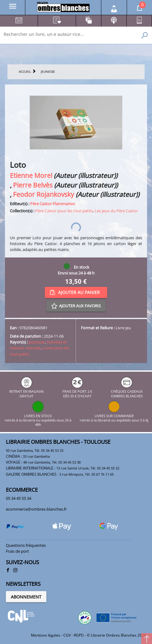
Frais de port (17, 551)
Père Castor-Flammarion (53, 204)
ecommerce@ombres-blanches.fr (36, 509)
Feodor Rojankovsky (44, 194)
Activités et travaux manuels (38, 345)
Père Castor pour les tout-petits (64, 211)
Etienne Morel (31, 175)
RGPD (79, 635)
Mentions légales (46, 635)
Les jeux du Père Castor (116, 211)
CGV (67, 635)
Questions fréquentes (26, 545)
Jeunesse (37, 342)
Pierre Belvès (33, 185)
